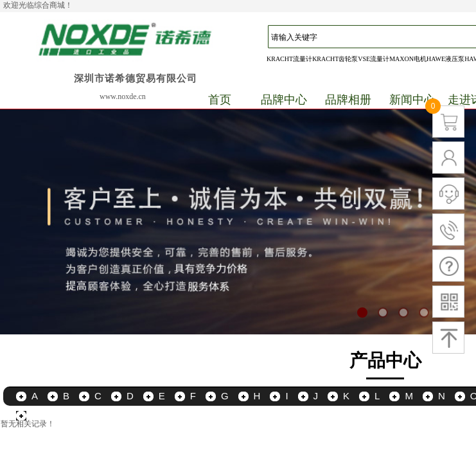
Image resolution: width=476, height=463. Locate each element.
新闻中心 (412, 100)
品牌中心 (284, 100)
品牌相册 (348, 100)
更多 (41, 415)
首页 (220, 100)
